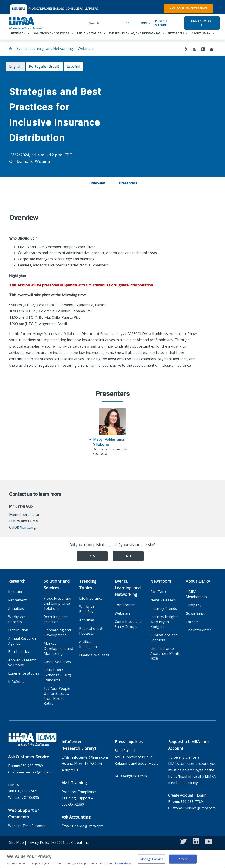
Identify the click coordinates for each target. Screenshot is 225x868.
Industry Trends (164, 608)
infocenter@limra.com (90, 757)
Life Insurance (91, 598)
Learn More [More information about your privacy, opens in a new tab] (123, 866)
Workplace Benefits (17, 619)
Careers (192, 622)
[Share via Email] (212, 50)
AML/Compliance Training (188, 8)
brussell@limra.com (131, 776)
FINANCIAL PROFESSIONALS (46, 9)
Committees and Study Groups (128, 624)
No (128, 556)
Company (193, 605)
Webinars (86, 49)
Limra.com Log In (202, 23)
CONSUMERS (74, 9)
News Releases (163, 600)
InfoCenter (17, 682)
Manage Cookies (152, 861)
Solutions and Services (57, 584)
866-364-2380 (73, 804)
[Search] (128, 23)
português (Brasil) (44, 66)
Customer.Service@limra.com (32, 772)
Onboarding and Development (57, 632)
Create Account (161, 23)
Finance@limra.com (88, 826)
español (73, 66)
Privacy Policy (38, 843)
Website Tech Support (27, 826)
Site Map (16, 843)
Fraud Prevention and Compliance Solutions (58, 603)
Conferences (125, 605)
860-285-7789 (32, 766)
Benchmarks (18, 652)
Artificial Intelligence (89, 644)
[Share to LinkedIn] (203, 50)
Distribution (18, 630)
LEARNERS (91, 9)
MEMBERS (19, 9)
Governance (196, 613)
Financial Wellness (94, 655)
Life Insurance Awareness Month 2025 (165, 653)
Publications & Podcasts (91, 631)
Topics (145, 23)
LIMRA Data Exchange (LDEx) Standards (57, 675)
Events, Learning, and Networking (45, 49)
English (15, 66)
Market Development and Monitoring (58, 648)
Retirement (17, 600)
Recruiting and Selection (56, 619)
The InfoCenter (198, 630)
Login (202, 795)
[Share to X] (187, 50)
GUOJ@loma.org (23, 527)
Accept (183, 861)
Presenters (128, 183)
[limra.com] (26, 23)
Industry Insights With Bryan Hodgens (164, 622)
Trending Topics (88, 584)
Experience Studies (24, 673)
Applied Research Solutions (22, 663)
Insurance (16, 592)
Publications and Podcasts (164, 638)
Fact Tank (158, 592)
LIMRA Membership (196, 594)
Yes (92, 556)
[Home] (11, 49)
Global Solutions (57, 662)
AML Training (74, 783)
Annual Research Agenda (22, 641)
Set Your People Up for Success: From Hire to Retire (57, 696)
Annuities (16, 608)
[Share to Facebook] (195, 50)
